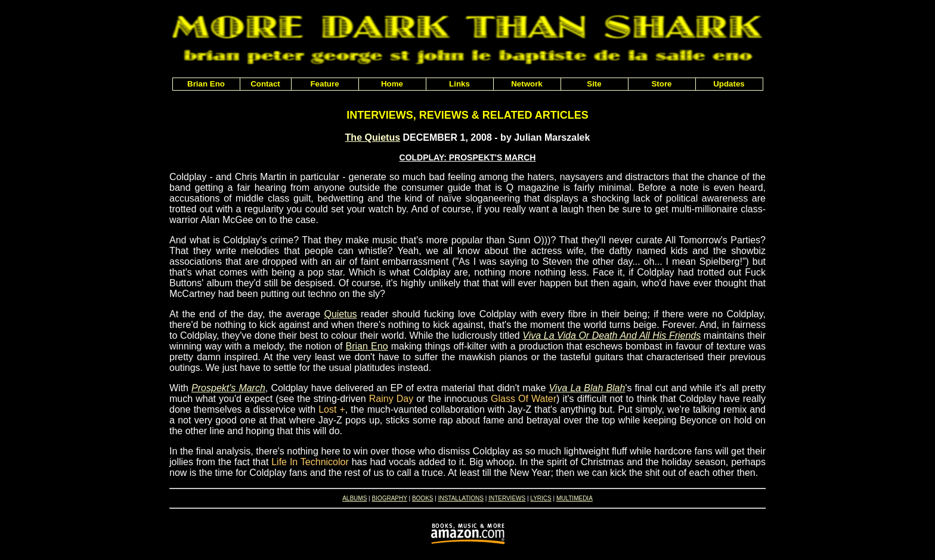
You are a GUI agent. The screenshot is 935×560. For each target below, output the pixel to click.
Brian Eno (367, 346)
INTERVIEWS (507, 498)
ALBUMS (355, 498)
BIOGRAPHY (389, 498)
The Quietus (373, 137)
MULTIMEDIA (575, 498)
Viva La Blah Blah (587, 388)
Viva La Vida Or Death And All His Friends (612, 335)
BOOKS (423, 498)
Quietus (340, 314)
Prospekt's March (228, 388)
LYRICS (541, 498)
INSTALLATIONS (461, 498)
